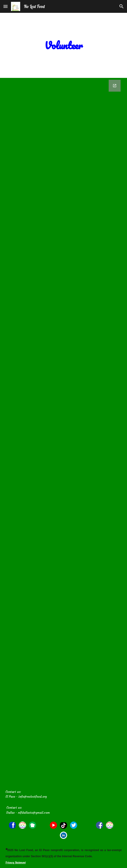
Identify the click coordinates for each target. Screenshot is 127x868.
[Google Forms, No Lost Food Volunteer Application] (64, 432)
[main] (64, 45)
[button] (6, 6)
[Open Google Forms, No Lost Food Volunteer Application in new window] (115, 86)
